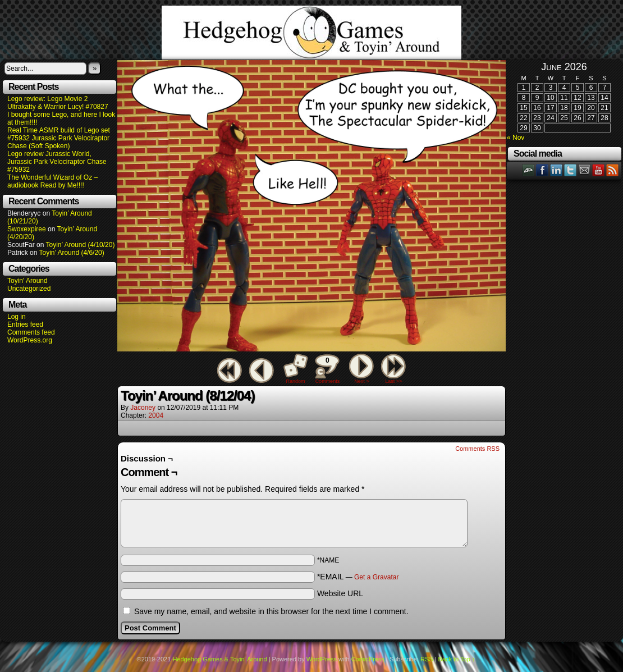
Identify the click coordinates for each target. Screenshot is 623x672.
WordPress (322, 659)
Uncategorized (29, 289)
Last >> (393, 381)
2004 (156, 415)
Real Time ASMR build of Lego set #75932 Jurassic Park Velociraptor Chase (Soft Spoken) (59, 138)
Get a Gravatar (376, 577)
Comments (327, 369)
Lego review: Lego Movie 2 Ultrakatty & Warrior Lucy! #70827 (58, 103)
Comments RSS (477, 449)
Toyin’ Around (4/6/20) (72, 253)
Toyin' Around (28, 281)
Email (585, 170)
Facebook (542, 170)
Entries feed (25, 324)
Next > (361, 381)
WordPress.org (30, 340)
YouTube (599, 170)
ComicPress (368, 659)
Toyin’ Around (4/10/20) (81, 245)
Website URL (340, 593)
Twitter (571, 170)
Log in (17, 317)
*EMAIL (358, 577)
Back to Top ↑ (457, 659)
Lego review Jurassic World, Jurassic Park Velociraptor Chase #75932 (57, 162)
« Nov (516, 138)
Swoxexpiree (27, 229)
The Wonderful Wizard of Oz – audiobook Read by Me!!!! (52, 181)
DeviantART (528, 170)
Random (296, 381)
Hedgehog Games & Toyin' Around (311, 33)
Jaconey (143, 408)
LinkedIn (556, 170)
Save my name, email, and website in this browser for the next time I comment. (271, 611)
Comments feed (31, 332)
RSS (613, 170)
